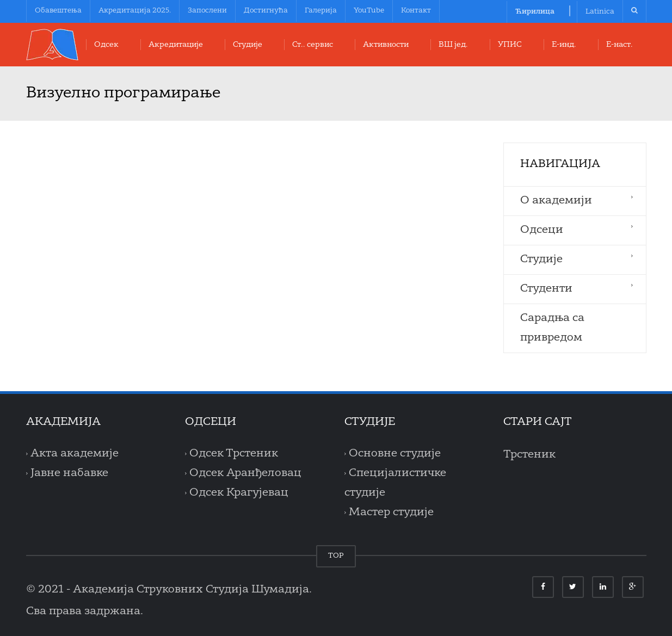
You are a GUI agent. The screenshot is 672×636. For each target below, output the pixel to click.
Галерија (321, 11)
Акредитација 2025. (135, 11)
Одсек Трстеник (234, 454)
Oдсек (106, 45)
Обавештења (58, 11)
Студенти (546, 289)
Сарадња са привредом (552, 328)
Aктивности (386, 45)
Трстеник (529, 455)
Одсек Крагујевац (239, 493)
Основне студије (395, 454)
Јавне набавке (69, 473)
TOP (336, 556)
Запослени (207, 11)
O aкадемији (556, 201)
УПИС (510, 45)
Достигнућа (266, 11)
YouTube (369, 11)
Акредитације (176, 45)
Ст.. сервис (313, 45)
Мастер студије (391, 512)
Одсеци (542, 230)
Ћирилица (535, 12)
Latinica (600, 12)
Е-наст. (619, 45)
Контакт (416, 11)
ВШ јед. (453, 45)
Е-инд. (564, 45)
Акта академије (75, 454)
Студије (248, 45)
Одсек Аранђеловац (245, 473)
